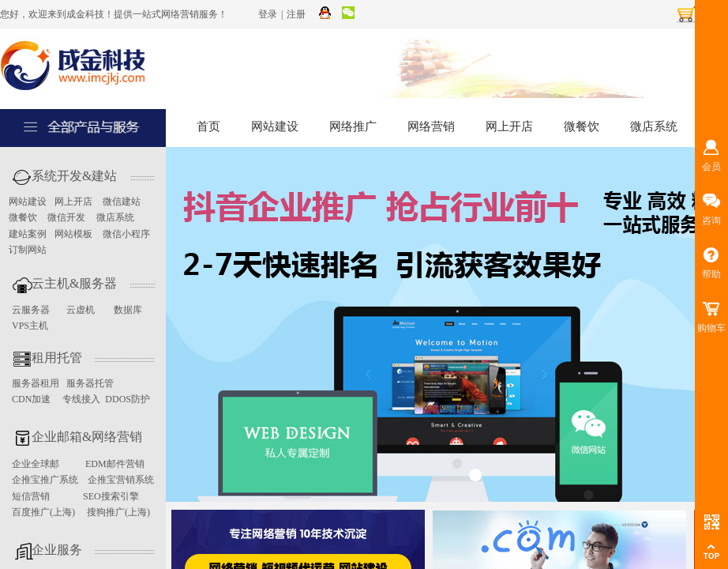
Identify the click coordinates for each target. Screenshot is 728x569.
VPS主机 (30, 326)
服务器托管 (90, 383)
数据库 (128, 310)
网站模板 (73, 234)
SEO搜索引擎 (111, 496)
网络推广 (353, 126)
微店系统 (654, 126)
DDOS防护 (128, 399)
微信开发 (66, 217)
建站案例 (28, 234)
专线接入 (81, 399)
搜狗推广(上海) (118, 512)
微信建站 (122, 202)
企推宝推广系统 (45, 480)
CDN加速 (31, 399)
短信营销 (31, 496)
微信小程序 (126, 234)
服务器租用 (36, 383)
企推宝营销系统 (121, 480)
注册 (296, 14)
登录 (268, 14)
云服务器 (32, 310)
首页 (208, 126)
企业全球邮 (36, 464)
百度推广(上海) (43, 512)
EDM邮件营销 (115, 464)
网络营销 (431, 126)
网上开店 (509, 126)
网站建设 (275, 126)
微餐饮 (582, 126)
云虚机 (81, 310)
